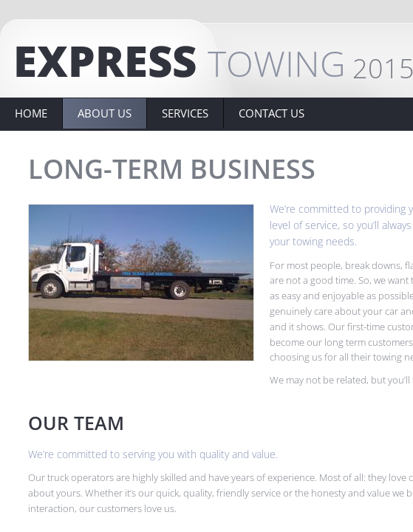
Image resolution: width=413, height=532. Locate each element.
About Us (105, 113)
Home (31, 113)
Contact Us (272, 113)
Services (185, 113)
